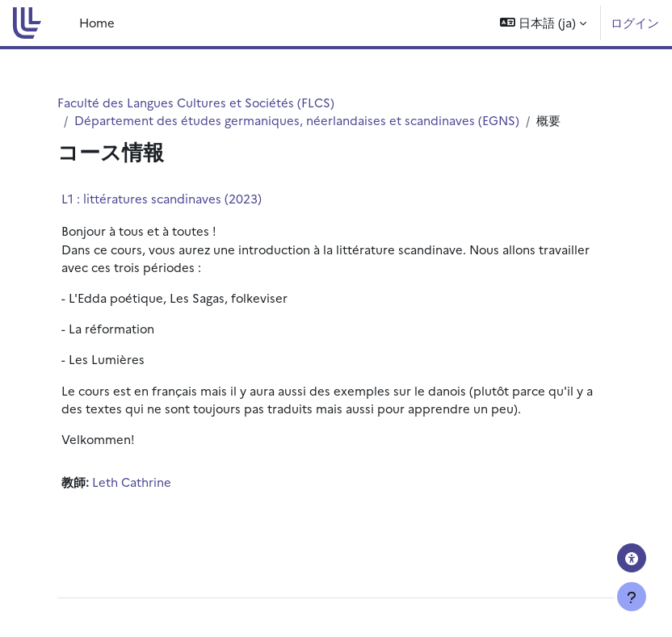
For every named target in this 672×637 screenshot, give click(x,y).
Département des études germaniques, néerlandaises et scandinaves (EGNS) (297, 120)
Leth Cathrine (132, 482)
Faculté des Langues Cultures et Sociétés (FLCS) (196, 102)
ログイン (635, 22)
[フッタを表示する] (632, 597)
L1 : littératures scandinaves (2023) (162, 198)
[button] (543, 23)
